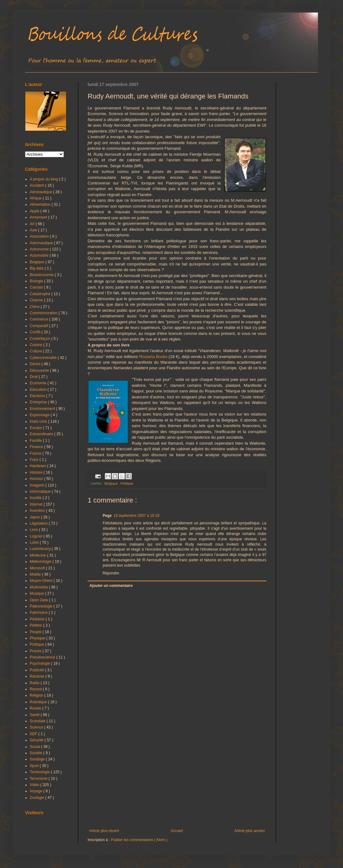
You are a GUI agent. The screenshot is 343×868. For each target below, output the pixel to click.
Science (37, 727)
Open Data (39, 600)
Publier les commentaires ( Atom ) (139, 840)
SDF (34, 734)
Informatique (41, 492)
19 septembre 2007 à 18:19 (137, 516)
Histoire (37, 472)
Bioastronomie (42, 275)
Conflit (36, 332)
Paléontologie (42, 606)
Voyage (36, 791)
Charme (37, 300)
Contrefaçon (41, 339)
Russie (36, 708)
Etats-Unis (39, 421)
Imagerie (38, 485)
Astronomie (40, 249)
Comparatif (39, 326)
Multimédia (39, 587)
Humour (37, 479)
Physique (38, 638)
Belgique (112, 483)
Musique (37, 593)
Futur (35, 460)
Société (36, 753)
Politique (127, 483)
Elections (38, 396)
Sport (35, 766)
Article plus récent (104, 831)
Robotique (39, 702)
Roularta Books (153, 357)
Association (40, 236)
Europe (36, 428)
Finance (37, 447)
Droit (34, 377)
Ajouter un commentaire (111, 586)
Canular (37, 287)
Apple (35, 211)
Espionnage (40, 415)
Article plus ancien (250, 831)
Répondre (111, 573)
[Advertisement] (177, 777)
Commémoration (44, 313)
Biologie (37, 281)
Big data (37, 268)
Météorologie (41, 562)
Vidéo (35, 785)
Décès (36, 364)
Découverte (40, 371)
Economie (39, 383)
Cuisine (36, 345)
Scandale (38, 721)
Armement (39, 217)
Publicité (37, 670)
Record (36, 689)
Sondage (38, 759)
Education (39, 390)
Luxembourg (41, 549)
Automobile (40, 255)
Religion (37, 695)
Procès (36, 651)
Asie (34, 230)
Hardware (38, 466)
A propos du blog (44, 179)
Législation (39, 523)
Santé (35, 715)
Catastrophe (41, 294)
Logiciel (37, 536)
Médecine (38, 555)
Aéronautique (41, 192)
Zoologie (37, 798)
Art (33, 224)
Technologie (40, 772)
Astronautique (42, 243)
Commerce (39, 319)
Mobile (36, 574)
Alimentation (41, 204)
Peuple (36, 632)
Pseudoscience (43, 657)
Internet (37, 504)
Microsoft (38, 568)
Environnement (43, 409)
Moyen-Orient (42, 581)
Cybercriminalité (44, 358)
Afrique (36, 198)
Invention (38, 511)
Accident (37, 185)
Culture (36, 351)
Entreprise (39, 402)
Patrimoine (39, 613)
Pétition (36, 625)
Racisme (38, 676)
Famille (36, 441)
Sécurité (37, 740)
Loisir (35, 542)
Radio (35, 683)
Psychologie (40, 664)
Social (35, 747)
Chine (35, 307)
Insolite (36, 498)
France (36, 453)
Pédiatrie (38, 619)
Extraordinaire (42, 434)
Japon (35, 517)
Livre (34, 530)
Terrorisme (39, 779)
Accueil (177, 831)
